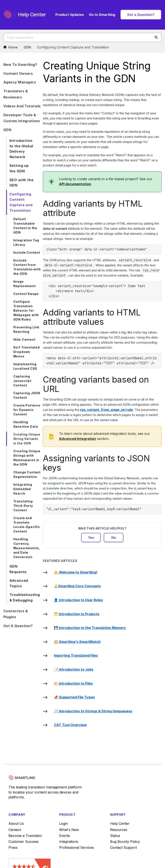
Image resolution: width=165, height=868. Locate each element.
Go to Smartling (102, 15)
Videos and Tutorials (22, 106)
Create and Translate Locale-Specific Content (27, 525)
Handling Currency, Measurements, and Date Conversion (27, 548)
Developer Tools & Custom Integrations (22, 118)
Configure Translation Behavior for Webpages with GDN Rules (26, 310)
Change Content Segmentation (27, 474)
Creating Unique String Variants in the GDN (27, 439)
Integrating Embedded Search (23, 489)
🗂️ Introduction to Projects (77, 614)
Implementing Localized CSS (25, 366)
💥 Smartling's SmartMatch (77, 642)
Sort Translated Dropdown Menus (27, 352)
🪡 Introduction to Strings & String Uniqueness (93, 711)
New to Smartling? (20, 65)
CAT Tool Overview (70, 725)
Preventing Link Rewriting (26, 329)
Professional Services (77, 847)
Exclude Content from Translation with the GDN (27, 267)
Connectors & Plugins (16, 614)
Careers (15, 830)
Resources (119, 830)
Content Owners (18, 73)
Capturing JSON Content (27, 395)
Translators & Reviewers (16, 94)
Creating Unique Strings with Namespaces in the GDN (27, 458)
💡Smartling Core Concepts (77, 586)
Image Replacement (25, 284)
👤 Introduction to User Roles (78, 600)
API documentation (75, 184)
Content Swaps (26, 294)
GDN (27, 47)
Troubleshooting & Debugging (25, 597)
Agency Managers (20, 82)
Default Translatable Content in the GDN (25, 226)
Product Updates (70, 15)
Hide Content (24, 339)
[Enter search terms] (83, 37)
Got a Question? (141, 15)
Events (65, 836)
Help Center (120, 824)
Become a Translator (25, 836)
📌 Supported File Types (74, 697)
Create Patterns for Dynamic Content (27, 410)
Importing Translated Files (76, 655)
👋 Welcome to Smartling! (76, 572)
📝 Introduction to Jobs (74, 669)
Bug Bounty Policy (125, 842)
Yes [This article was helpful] (91, 538)
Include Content (27, 252)
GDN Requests (18, 569)
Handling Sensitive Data (26, 424)
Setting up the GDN (19, 168)
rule (106, 410)
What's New (69, 830)
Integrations (69, 842)
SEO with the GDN (22, 183)
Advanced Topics (19, 583)
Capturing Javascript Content (22, 381)
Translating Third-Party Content (23, 506)
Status (115, 836)
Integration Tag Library (26, 242)
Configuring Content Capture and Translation (73, 47)
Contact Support (123, 847)
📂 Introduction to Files (73, 683)
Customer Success (24, 842)
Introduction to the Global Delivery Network (21, 149)
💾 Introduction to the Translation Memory (90, 628)
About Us (16, 824)
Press (13, 847)
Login (63, 824)
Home (11, 47)
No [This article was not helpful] (114, 538)
